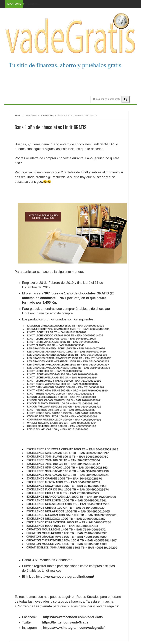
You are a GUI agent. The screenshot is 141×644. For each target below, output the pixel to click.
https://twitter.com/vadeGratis (65, 622)
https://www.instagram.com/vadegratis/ (74, 628)
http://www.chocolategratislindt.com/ (65, 577)
